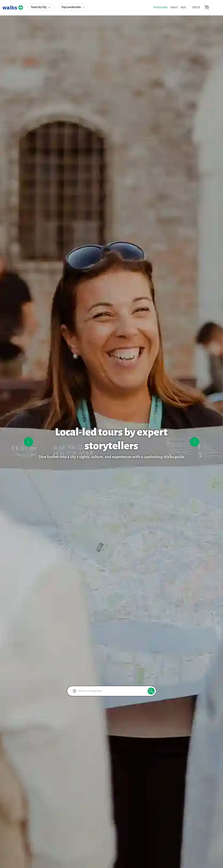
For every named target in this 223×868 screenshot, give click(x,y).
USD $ (196, 8)
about (174, 8)
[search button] (151, 691)
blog (183, 8)
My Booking (161, 8)
